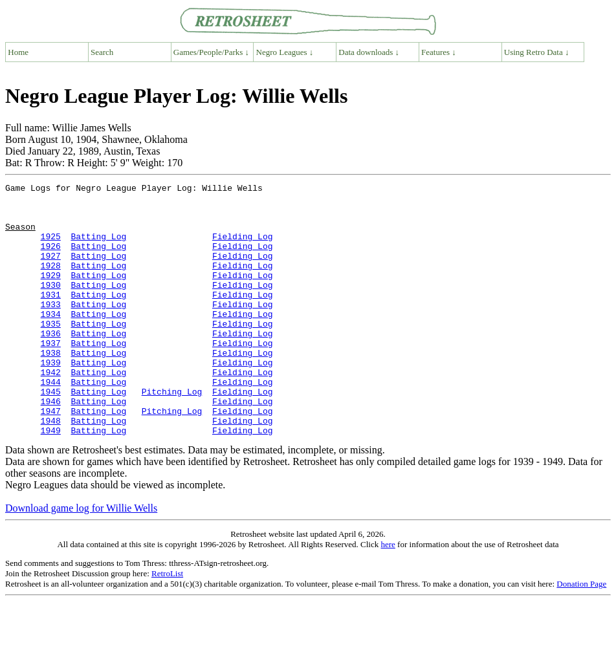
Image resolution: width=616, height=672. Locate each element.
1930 (51, 306)
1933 (51, 329)
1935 (51, 352)
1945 (51, 434)
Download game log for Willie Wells (81, 558)
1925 (51, 248)
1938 (51, 387)
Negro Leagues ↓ (285, 52)
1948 (51, 469)
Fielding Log (243, 248)
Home (18, 52)
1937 (51, 376)
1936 (51, 364)
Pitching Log (172, 434)
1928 (51, 283)
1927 (51, 271)
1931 (51, 318)
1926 (51, 259)
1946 (51, 446)
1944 (51, 422)
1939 (51, 399)
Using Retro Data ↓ (537, 52)
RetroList (167, 624)
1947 (51, 457)
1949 (51, 481)
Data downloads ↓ (369, 52)
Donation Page (581, 634)
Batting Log (98, 248)
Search (102, 52)
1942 (51, 411)
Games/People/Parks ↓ (211, 52)
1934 (51, 341)
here (388, 595)
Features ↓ (439, 52)
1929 (51, 294)
